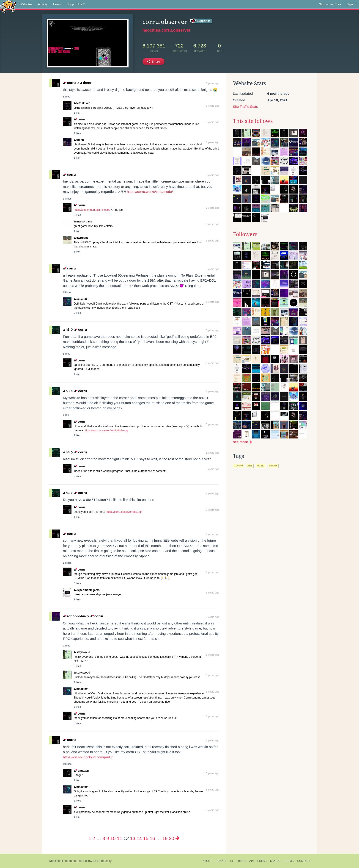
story (273, 466)
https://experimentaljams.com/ (92, 210)
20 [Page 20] (171, 838)
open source (73, 861)
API (251, 861)
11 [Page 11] (119, 838)
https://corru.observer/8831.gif (124, 512)
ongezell (81, 771)
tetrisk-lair (82, 103)
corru (70, 83)
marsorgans (83, 222)
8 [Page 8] (104, 838)
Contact (304, 861)
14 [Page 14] (139, 838)
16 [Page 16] (152, 838)
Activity (43, 4)
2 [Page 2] (94, 838)
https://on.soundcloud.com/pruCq (88, 757)
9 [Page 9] (108, 838)
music (261, 466)
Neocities (55, 861)
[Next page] (178, 838)
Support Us (76, 4)
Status (275, 861)
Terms (289, 861)
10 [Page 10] (113, 838)
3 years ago (212, 83)
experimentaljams (87, 590)
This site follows (253, 121)
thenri (86, 83)
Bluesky (106, 861)
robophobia (75, 616)
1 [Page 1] (90, 838)
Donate (221, 861)
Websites (26, 4)
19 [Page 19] (165, 838)
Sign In (351, 4)
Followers (245, 234)
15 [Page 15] (146, 838)
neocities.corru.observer (167, 30)
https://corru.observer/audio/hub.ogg (106, 430)
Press (262, 861)
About (207, 861)
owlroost (81, 238)
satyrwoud (82, 652)
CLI (232, 861)
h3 (66, 329)
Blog (242, 861)
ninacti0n (81, 299)
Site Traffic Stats (245, 107)
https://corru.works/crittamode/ (150, 192)
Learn (57, 4)
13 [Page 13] (133, 838)
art (250, 466)
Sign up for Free (330, 4)
